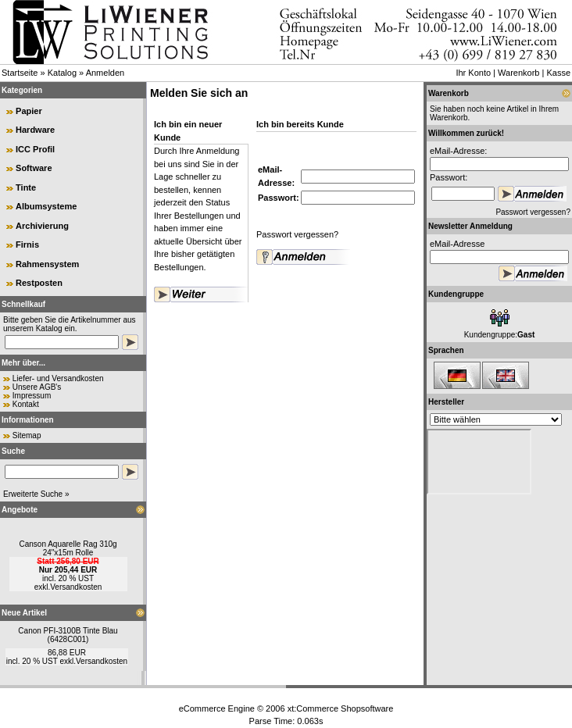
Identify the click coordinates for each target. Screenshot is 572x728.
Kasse (558, 73)
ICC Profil (35, 149)
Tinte (26, 187)
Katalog (62, 73)
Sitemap (27, 435)
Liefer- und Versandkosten (58, 378)
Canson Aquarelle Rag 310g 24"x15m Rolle (68, 548)
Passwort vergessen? (297, 234)
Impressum (32, 396)
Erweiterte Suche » (36, 494)
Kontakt (26, 404)
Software (34, 168)
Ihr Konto (473, 73)
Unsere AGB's (37, 387)
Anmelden (105, 73)
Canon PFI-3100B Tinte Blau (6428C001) (68, 635)
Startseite (20, 73)
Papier (29, 111)
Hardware (35, 130)
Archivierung (42, 226)
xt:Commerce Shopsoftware (341, 708)
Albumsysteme (46, 206)
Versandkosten (76, 587)
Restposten (39, 283)
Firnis (27, 244)
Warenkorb (518, 73)
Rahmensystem (47, 264)
